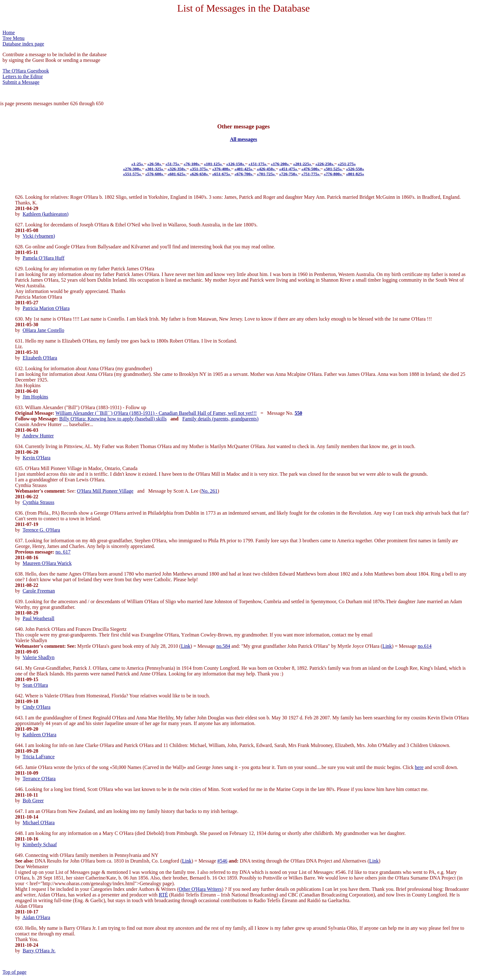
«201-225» (303, 164)
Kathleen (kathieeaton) (46, 214)
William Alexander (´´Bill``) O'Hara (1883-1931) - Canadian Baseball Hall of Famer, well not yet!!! (156, 413)
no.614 (424, 646)
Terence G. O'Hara (41, 530)
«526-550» (355, 169)
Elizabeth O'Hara (40, 358)
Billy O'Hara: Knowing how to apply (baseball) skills (113, 419)
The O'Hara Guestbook (26, 71)
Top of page (14, 972)
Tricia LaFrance (39, 757)
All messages (244, 139)
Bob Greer (33, 801)
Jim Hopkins (35, 397)
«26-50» (155, 164)
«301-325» (155, 169)
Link (186, 646)
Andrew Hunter (38, 436)
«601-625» (177, 174)
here (419, 767)
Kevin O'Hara (37, 458)
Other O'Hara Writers (200, 889)
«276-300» (132, 169)
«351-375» (199, 169)
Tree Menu (14, 38)
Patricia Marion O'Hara (46, 308)
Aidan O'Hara (36, 917)
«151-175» (258, 164)
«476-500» (311, 169)
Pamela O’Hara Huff (44, 258)
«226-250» (325, 164)
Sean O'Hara (35, 685)
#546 (222, 861)
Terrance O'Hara (39, 779)
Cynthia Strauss (38, 502)
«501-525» (333, 169)
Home (9, 32)
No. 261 (210, 491)
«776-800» (333, 174)
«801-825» (355, 174)
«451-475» (289, 169)
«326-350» (177, 169)
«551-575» (132, 174)
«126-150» (236, 164)
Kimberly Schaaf (40, 845)
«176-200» (280, 164)
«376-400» (222, 169)
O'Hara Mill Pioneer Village (105, 491)
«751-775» (311, 174)
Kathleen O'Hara (39, 735)
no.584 (223, 646)
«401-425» (244, 169)
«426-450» (266, 169)
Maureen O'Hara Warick (47, 563)
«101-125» (213, 164)
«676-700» (244, 174)
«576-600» (155, 174)
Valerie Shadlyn (39, 657)
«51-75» (173, 164)
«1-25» (138, 164)
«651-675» (222, 174)
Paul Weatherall (38, 618)
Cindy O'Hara (37, 707)
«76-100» (192, 164)
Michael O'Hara (39, 823)
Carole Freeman (39, 591)
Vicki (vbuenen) (39, 236)
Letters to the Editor (23, 76)
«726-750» (289, 174)
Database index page (23, 44)
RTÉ (163, 895)
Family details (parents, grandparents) (220, 419)
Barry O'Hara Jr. (39, 951)
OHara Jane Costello (43, 330)
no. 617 (63, 552)
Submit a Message (21, 82)
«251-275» (347, 164)
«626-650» (199, 174)
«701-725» (266, 174)
